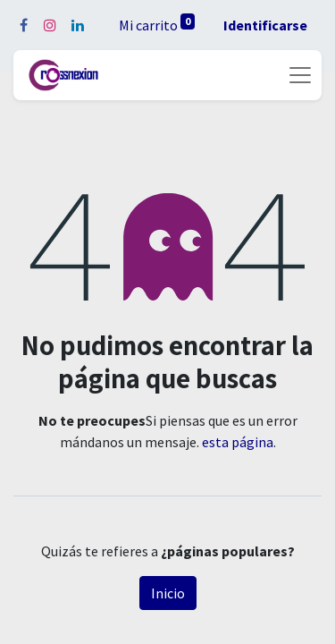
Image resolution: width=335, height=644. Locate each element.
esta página (238, 442)
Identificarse (265, 25)
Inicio (168, 593)
